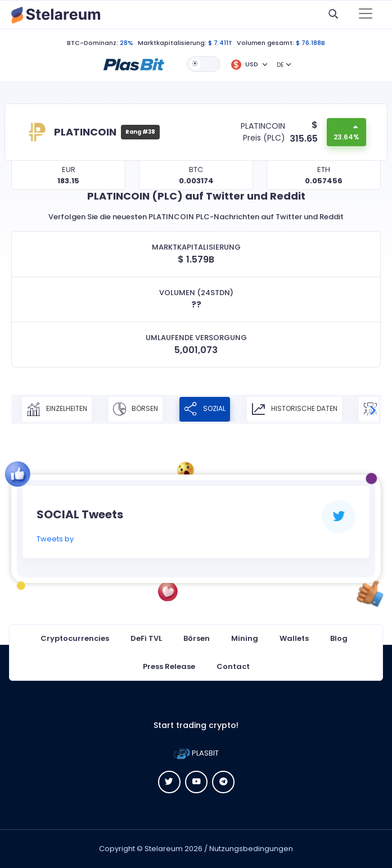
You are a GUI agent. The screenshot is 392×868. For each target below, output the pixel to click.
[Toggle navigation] (366, 15)
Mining (245, 638)
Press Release (169, 666)
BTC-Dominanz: (93, 43)
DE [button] (280, 65)
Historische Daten (294, 409)
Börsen (136, 409)
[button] (134, 64)
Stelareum (164, 849)
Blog (339, 638)
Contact (233, 666)
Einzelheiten (57, 409)
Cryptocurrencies (75, 638)
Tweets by (55, 539)
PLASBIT (196, 753)
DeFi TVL (146, 638)
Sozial (205, 409)
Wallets (294, 638)
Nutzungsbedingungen (251, 849)
